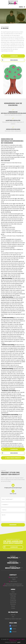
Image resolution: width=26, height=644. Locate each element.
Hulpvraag (13, 596)
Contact (13, 608)
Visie (13, 617)
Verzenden (13, 525)
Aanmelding (13, 602)
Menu (21, 7)
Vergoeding (13, 600)
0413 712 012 (13, 581)
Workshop (13, 604)
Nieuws (13, 606)
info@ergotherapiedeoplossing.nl (13, 584)
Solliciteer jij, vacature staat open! (13, 619)
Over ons (13, 615)
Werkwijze (13, 598)
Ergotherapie (13, 594)
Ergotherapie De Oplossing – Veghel (16, 639)
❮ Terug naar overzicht (13, 458)
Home (13, 592)
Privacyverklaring (13, 641)
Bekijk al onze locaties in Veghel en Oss (13, 586)
